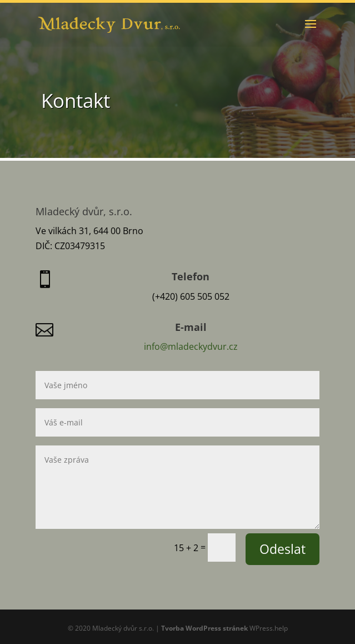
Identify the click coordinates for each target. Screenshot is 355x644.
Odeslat (282, 549)
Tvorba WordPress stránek (204, 628)
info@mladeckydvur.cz (191, 346)
